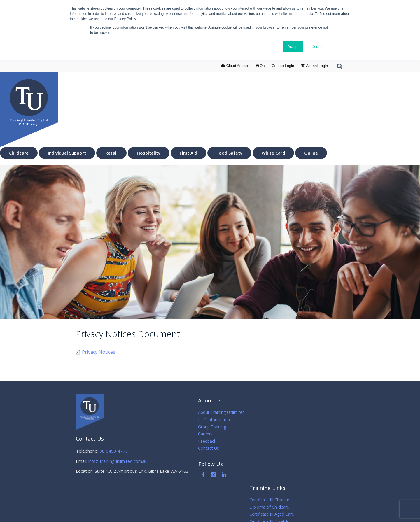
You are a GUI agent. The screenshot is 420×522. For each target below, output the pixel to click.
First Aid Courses (275, 455)
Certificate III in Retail (279, 441)
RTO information (206, 419)
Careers (197, 434)
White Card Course (276, 463)
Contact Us (201, 448)
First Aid (188, 153)
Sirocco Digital (287, 513)
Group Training (204, 427)
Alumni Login (314, 66)
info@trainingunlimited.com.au (118, 461)
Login (274, 66)
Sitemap (266, 513)
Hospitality (149, 153)
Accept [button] (292, 47)
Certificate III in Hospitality (283, 448)
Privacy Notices (96, 352)
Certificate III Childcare (280, 412)
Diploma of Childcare (279, 419)
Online (311, 153)
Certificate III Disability (280, 434)
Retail (111, 153)
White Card (273, 153)
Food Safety (229, 153)
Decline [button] (316, 47)
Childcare (19, 153)
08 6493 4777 (114, 451)
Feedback (199, 441)
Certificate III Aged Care (281, 427)
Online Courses (273, 470)
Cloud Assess (234, 66)
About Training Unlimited (213, 412)
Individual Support (67, 153)
